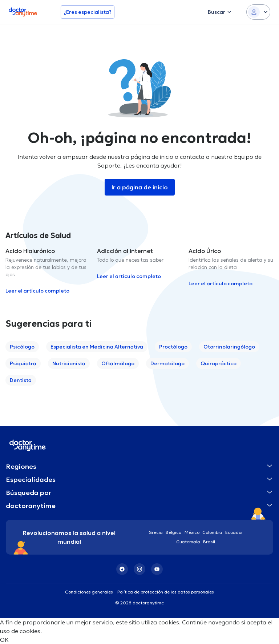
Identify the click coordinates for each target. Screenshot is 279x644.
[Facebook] (122, 569)
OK (4, 640)
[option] (48, 271)
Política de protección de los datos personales (166, 592)
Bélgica (174, 532)
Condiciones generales (89, 592)
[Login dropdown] (258, 12)
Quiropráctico (219, 363)
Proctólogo (173, 347)
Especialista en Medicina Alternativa (97, 347)
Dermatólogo (167, 363)
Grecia (156, 532)
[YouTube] (157, 569)
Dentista (21, 380)
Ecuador (234, 532)
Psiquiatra (23, 363)
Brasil (209, 542)
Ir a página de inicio (140, 187)
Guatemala (188, 542)
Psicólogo (22, 347)
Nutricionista (69, 363)
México (192, 532)
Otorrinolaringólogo (229, 347)
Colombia (212, 532)
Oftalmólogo (118, 363)
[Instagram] (139, 569)
